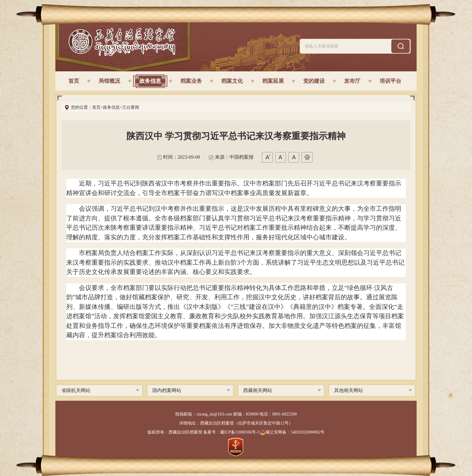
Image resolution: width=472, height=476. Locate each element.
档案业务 (191, 81)
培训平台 (390, 81)
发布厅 (352, 81)
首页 (74, 81)
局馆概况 (109, 81)
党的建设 (314, 81)
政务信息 (150, 81)
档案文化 (232, 81)
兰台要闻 (131, 107)
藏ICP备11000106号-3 (240, 432)
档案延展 (273, 81)
